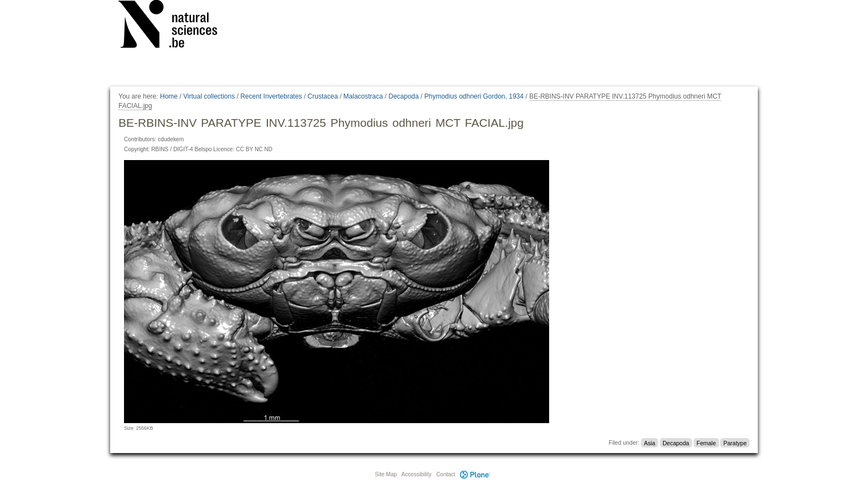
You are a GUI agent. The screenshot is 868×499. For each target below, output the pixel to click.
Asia (649, 443)
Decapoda (404, 96)
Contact (446, 474)
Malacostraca (363, 96)
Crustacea (323, 96)
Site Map (386, 474)
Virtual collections (209, 96)
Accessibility (416, 474)
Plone (475, 474)
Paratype (735, 443)
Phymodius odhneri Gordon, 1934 (474, 96)
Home (169, 96)
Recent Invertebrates (271, 96)
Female (706, 443)
